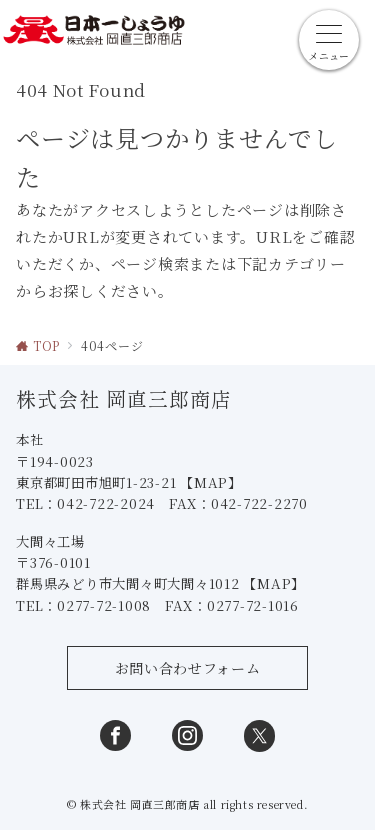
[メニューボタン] (329, 40)
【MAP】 (211, 482)
